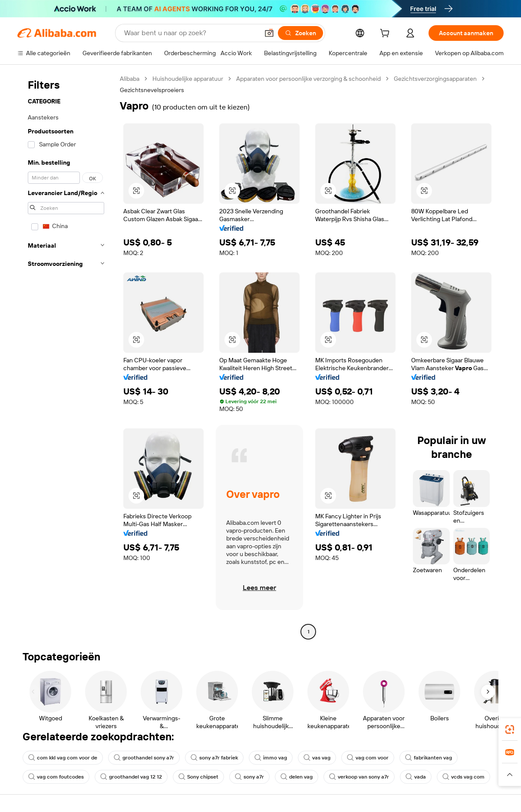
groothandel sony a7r (144, 758)
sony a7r (249, 777)
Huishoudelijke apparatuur (188, 79)
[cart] (386, 34)
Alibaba (130, 79)
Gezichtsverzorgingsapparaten (435, 79)
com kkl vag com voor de (63, 758)
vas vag (317, 758)
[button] (269, 33)
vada (416, 777)
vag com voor (368, 758)
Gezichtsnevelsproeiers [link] (152, 90)
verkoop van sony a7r (359, 777)
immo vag (271, 758)
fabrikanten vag (429, 758)
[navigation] (66, 356)
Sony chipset (198, 777)
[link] (510, 729)
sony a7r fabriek (214, 758)
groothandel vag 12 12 (131, 777)
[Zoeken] (300, 33)
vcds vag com (463, 777)
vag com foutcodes (56, 777)
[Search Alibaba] (191, 33)
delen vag (297, 777)
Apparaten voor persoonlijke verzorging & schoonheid (308, 79)
